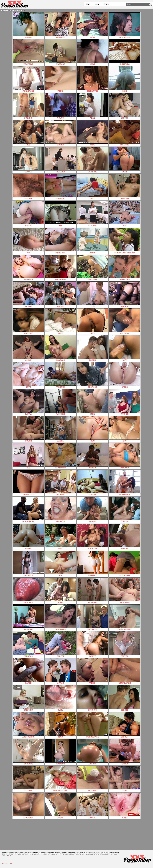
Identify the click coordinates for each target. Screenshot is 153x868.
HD (60, 564)
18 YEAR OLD (125, 25)
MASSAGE (60, 52)
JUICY (60, 698)
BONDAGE (28, 752)
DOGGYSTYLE (93, 725)
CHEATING (60, 483)
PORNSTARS (28, 79)
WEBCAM (125, 187)
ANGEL (60, 429)
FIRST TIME (28, 52)
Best (97, 4)
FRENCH (93, 671)
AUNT (93, 52)
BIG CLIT (125, 725)
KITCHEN (125, 402)
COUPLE (28, 160)
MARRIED (125, 456)
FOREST (60, 644)
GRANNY (28, 187)
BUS (28, 133)
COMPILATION (125, 671)
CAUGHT (93, 806)
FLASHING (60, 402)
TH (11, 864)
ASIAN (60, 590)
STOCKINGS (125, 564)
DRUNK (60, 294)
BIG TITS (125, 106)
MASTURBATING (60, 779)
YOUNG (60, 106)
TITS (93, 294)
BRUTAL (93, 510)
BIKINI (60, 806)
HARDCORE (125, 267)
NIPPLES (125, 537)
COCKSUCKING (125, 617)
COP (125, 779)
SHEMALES (125, 52)
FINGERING (125, 590)
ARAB (93, 106)
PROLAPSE (28, 590)
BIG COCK (125, 321)
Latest (106, 4)
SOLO (93, 321)
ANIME (93, 241)
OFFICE (60, 671)
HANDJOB (60, 348)
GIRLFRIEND (60, 456)
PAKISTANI (60, 375)
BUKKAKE (60, 510)
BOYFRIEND (125, 483)
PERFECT (93, 564)
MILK (93, 402)
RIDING (28, 537)
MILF (93, 187)
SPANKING (60, 187)
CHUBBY (60, 133)
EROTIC (93, 348)
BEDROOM (28, 644)
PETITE (28, 214)
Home (88, 4)
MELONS (93, 752)
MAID (60, 725)
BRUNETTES (28, 483)
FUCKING (28, 106)
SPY (125, 214)
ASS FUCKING (28, 725)
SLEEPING (125, 133)
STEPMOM (28, 698)
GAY (28, 241)
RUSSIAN (93, 160)
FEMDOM (125, 752)
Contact (4, 864)
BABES (125, 375)
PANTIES (125, 644)
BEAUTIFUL (60, 241)
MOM (93, 25)
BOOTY (93, 644)
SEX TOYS (93, 779)
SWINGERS (93, 617)
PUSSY (125, 806)
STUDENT (93, 214)
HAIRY (125, 348)
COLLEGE (28, 321)
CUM (93, 429)
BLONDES (28, 267)
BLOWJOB (93, 375)
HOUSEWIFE (60, 267)
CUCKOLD (28, 564)
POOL (60, 537)
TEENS (60, 79)
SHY (125, 429)
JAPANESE (60, 25)
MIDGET (93, 456)
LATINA (28, 402)
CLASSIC (125, 510)
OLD (28, 456)
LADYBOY (93, 590)
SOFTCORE (93, 537)
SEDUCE (125, 698)
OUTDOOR (93, 267)
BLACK (28, 671)
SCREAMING (60, 617)
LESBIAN (28, 779)
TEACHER (60, 160)
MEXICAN (28, 617)
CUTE (28, 375)
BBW (125, 160)
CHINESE (93, 483)
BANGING (93, 698)
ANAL (93, 133)
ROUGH (28, 429)
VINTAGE (125, 294)
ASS (60, 214)
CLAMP (28, 348)
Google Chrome (111, 854)
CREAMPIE (28, 806)
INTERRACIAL (28, 510)
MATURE (28, 294)
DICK (125, 79)
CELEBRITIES (93, 79)
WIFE (60, 321)
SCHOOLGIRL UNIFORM (125, 241)
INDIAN (28, 25)
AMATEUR (60, 752)
